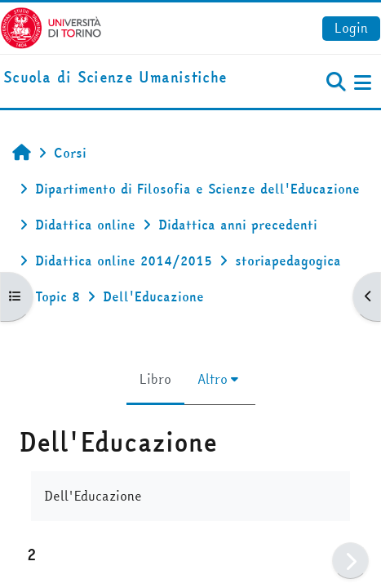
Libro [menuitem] (155, 379)
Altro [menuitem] (213, 379)
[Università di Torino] (51, 26)
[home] (115, 78)
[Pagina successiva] (350, 561)
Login (351, 28)
